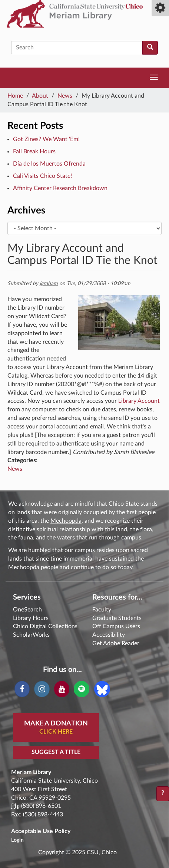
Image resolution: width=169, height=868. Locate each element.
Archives (26, 211)
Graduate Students (117, 618)
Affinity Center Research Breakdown (60, 188)
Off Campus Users (116, 626)
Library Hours (31, 618)
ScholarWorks (31, 635)
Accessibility (109, 635)
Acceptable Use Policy (41, 831)
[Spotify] (81, 689)
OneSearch (27, 610)
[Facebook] (22, 689)
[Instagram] (42, 689)
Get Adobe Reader (116, 643)
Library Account (139, 401)
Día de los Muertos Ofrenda (49, 164)
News (65, 96)
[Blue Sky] (102, 689)
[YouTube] (62, 689)
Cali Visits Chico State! (42, 176)
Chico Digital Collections (45, 626)
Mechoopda (66, 521)
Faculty (102, 610)
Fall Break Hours (34, 151)
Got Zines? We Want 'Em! (46, 139)
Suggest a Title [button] (56, 752)
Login (17, 840)
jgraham (49, 284)
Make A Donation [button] (56, 728)
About (40, 96)
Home (15, 96)
